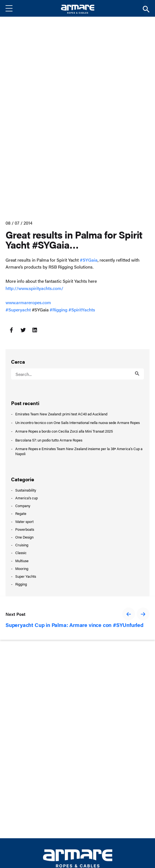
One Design (24, 537)
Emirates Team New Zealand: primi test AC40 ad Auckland (61, 414)
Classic (21, 553)
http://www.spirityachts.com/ (34, 288)
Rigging (21, 584)
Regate (21, 513)
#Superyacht (18, 310)
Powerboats (25, 529)
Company (23, 506)
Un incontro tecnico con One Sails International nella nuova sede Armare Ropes (77, 423)
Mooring (22, 568)
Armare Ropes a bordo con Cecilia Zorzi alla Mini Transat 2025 (64, 431)
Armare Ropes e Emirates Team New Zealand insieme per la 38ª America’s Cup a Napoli (79, 451)
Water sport (24, 521)
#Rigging (59, 310)
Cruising (22, 545)
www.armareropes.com (28, 302)
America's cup (26, 498)
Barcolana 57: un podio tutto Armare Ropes (49, 440)
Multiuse (22, 561)
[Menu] (13, 8)
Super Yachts (26, 576)
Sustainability (26, 490)
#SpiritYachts (82, 310)
